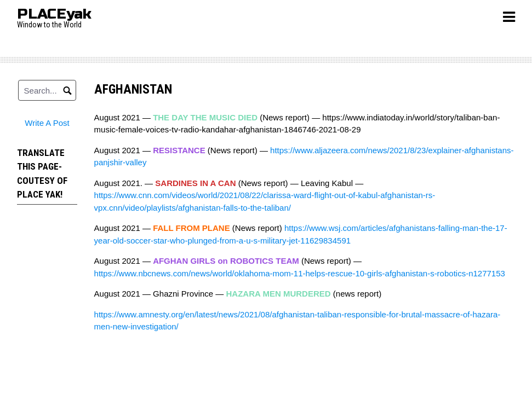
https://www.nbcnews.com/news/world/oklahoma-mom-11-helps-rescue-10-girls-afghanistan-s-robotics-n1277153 (300, 273)
